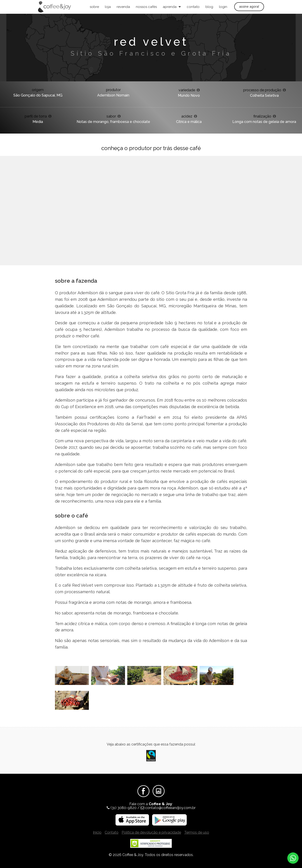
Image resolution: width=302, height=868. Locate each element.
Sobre (94, 7)
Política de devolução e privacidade (151, 832)
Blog (209, 7)
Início (97, 832)
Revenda (123, 7)
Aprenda (172, 7)
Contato (193, 7)
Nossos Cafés (146, 7)
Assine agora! (249, 7)
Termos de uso (197, 832)
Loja (108, 7)
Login (223, 7)
